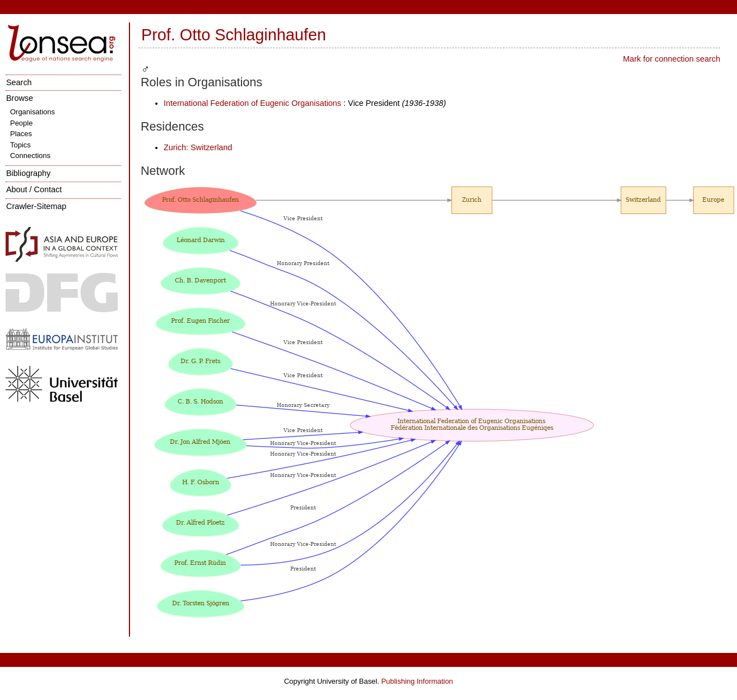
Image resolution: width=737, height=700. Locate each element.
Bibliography (28, 173)
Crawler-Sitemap (36, 206)
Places (21, 134)
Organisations (33, 112)
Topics (20, 145)
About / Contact (34, 189)
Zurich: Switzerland (198, 147)
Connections (30, 156)
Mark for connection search (671, 59)
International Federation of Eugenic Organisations (252, 103)
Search (19, 82)
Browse (20, 98)
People (21, 123)
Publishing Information (417, 681)
